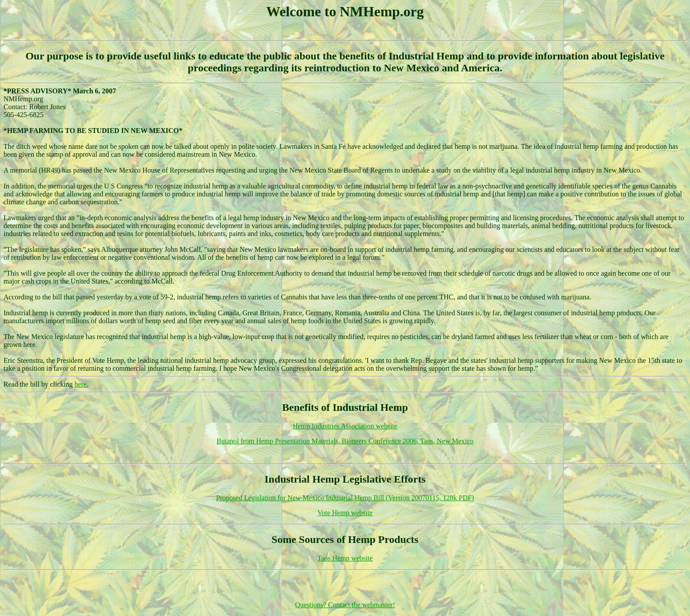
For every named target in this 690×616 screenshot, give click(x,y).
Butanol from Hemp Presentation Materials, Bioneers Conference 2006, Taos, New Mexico (345, 441)
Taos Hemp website (345, 558)
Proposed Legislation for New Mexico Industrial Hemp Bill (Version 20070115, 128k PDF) (345, 498)
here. (81, 384)
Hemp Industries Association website (345, 426)
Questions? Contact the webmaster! (345, 605)
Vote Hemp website (345, 513)
